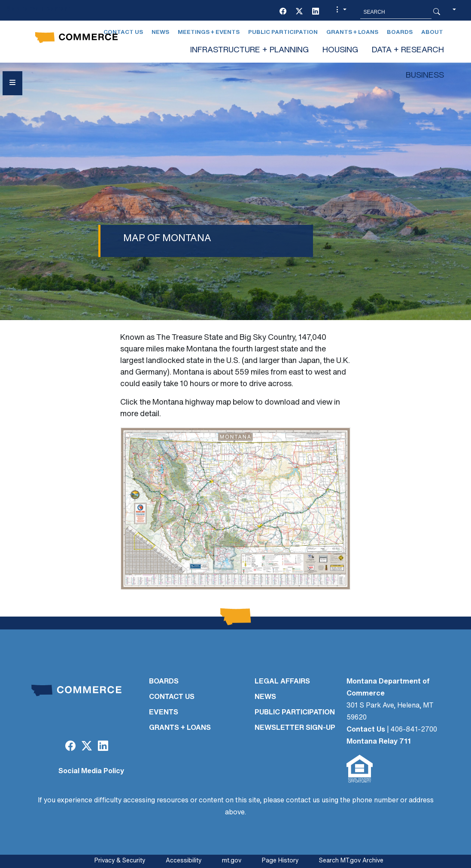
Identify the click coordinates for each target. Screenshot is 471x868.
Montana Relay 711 (379, 742)
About (432, 32)
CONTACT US (172, 697)
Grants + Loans (352, 32)
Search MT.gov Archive (351, 861)
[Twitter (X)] (299, 12)
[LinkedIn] (316, 12)
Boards (400, 32)
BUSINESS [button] (425, 76)
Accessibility (184, 861)
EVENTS (164, 713)
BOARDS (164, 682)
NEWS (265, 697)
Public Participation (283, 32)
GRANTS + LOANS (180, 728)
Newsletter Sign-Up (295, 728)
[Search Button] (437, 12)
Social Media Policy (91, 771)
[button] (340, 12)
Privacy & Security (120, 861)
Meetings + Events (209, 32)
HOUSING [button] (340, 50)
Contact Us (366, 730)
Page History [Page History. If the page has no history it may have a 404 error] (280, 861)
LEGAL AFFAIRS (282, 682)
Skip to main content (38, 9)
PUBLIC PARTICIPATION (295, 713)
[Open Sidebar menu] (12, 83)
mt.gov (232, 861)
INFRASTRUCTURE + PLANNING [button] (249, 50)
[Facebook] (283, 12)
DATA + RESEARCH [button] (408, 50)
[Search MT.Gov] (396, 12)
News (160, 32)
